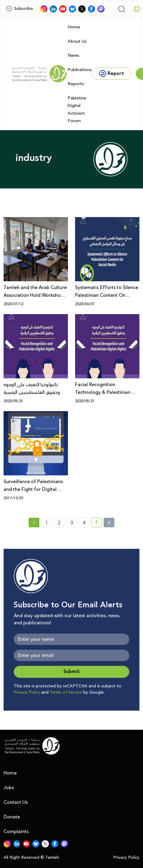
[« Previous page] (34, 523)
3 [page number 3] (72, 523)
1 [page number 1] (47, 523)
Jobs (9, 788)
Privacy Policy (27, 692)
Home (74, 27)
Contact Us (16, 802)
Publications (80, 70)
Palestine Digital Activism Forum (77, 110)
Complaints (16, 832)
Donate (12, 817)
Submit (71, 672)
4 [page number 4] (84, 523)
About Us (77, 41)
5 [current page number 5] (98, 523)
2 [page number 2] (59, 523)
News (73, 55)
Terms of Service (66, 692)
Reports (76, 84)
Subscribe (20, 9)
